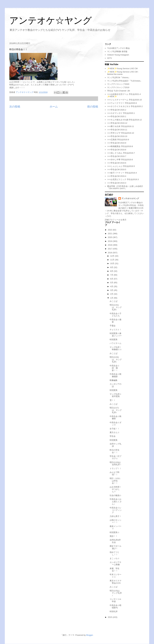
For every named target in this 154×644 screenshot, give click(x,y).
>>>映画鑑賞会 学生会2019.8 (120, 146)
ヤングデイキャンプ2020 (118, 84)
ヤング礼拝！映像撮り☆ (116, 348)
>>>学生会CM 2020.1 (117, 116)
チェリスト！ (115, 330)
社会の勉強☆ (115, 495)
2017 (110, 249)
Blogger (89, 635)
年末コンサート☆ (115, 576)
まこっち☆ (115, 558)
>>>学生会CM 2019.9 (117, 143)
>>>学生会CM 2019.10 (117, 136)
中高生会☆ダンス (115, 424)
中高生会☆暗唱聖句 (115, 606)
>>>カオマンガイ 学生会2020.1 (121, 113)
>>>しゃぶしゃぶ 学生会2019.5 (121, 166)
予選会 (113, 326)
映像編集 (114, 380)
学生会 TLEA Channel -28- (119, 91)
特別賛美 (114, 340)
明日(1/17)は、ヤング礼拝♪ (116, 410)
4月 (112, 286)
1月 (112, 298)
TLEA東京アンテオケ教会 (119, 48)
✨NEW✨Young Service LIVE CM (122, 68)
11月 (113, 260)
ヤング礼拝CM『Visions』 (119, 77)
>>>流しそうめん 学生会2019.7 (121, 153)
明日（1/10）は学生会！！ (115, 481)
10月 (113, 263)
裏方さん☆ (115, 432)
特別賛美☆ (115, 532)
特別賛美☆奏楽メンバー (116, 335)
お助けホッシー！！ (115, 521)
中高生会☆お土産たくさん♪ (116, 501)
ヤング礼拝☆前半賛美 (115, 395)
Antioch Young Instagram (118, 55)
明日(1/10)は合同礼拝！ (116, 464)
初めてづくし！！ (115, 553)
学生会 (113, 436)
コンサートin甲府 (115, 600)
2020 (110, 237)
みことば (114, 301)
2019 (110, 241)
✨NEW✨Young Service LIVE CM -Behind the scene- (123, 73)
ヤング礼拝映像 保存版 (117, 51)
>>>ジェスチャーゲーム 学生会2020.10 (124, 100)
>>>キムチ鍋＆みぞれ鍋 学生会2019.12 (124, 120)
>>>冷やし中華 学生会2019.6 (120, 160)
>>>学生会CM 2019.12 (117, 123)
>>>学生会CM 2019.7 (117, 156)
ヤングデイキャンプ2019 (118, 87)
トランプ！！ (115, 468)
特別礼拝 (114, 611)
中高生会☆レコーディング (116, 510)
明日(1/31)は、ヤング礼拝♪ (116, 307)
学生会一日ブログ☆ (115, 457)
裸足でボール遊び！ (115, 547)
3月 (112, 290)
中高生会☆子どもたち (115, 315)
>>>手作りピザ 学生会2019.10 (121, 133)
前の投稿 (93, 107)
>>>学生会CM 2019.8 (117, 150)
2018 (110, 245)
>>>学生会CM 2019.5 (117, 169)
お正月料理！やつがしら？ (115, 489)
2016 (110, 253)
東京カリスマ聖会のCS (115, 582)
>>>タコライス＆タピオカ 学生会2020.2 (125, 106)
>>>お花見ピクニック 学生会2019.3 (123, 179)
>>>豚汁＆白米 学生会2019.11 (121, 126)
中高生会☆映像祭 (115, 418)
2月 (112, 294)
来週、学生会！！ (115, 570)
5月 (112, 283)
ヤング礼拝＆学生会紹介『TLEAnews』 (125, 81)
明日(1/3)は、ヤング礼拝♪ (116, 593)
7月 (112, 275)
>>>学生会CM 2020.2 (117, 110)
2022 (110, 230)
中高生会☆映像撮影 (115, 375)
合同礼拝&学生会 (115, 541)
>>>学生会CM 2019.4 (117, 176)
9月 (112, 267)
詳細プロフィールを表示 (116, 220)
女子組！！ (115, 429)
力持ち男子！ (115, 516)
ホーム (54, 107)
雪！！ (113, 400)
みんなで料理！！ (115, 473)
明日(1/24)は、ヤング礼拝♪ (116, 359)
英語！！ (114, 536)
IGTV (109, 58)
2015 (110, 617)
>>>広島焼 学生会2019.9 (118, 140)
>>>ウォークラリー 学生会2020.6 (122, 103)
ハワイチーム (115, 343)
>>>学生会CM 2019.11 (117, 130)
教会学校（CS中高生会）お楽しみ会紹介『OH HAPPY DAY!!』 (125, 187)
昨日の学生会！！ (115, 451)
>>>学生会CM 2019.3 (117, 183)
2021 (110, 234)
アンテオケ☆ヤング (51, 21)
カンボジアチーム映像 (115, 563)
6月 (112, 279)
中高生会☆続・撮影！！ (115, 368)
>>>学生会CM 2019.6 (117, 163)
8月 (112, 271)
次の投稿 (15, 107)
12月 (113, 256)
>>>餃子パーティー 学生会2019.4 (122, 173)
